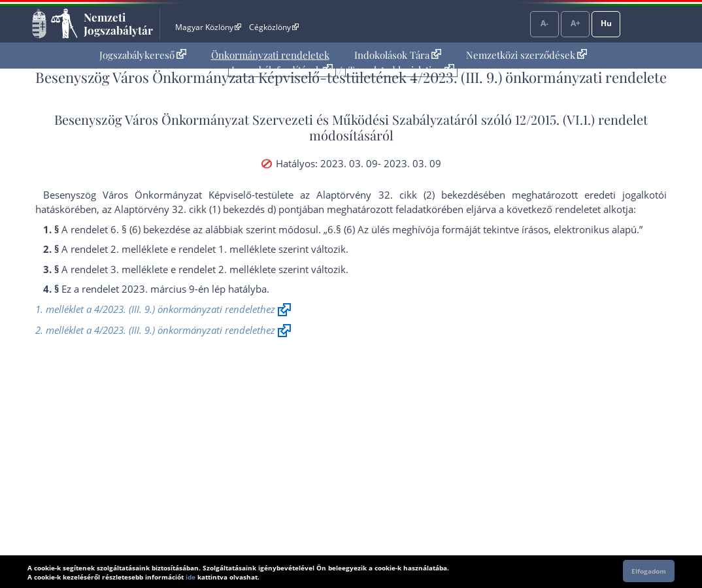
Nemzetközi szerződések (526, 55)
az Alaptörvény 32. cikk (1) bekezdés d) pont (201, 209)
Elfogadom (649, 571)
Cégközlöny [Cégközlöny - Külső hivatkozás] (274, 27)
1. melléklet (244, 249)
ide (191, 577)
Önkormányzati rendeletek (270, 55)
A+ (576, 23)
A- (544, 23)
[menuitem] (143, 55)
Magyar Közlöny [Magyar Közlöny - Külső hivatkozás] (208, 27)
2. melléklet (137, 249)
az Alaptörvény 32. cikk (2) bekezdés (391, 195)
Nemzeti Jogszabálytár (118, 24)
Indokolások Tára (398, 55)
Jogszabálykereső (143, 55)
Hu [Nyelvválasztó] (606, 23)
